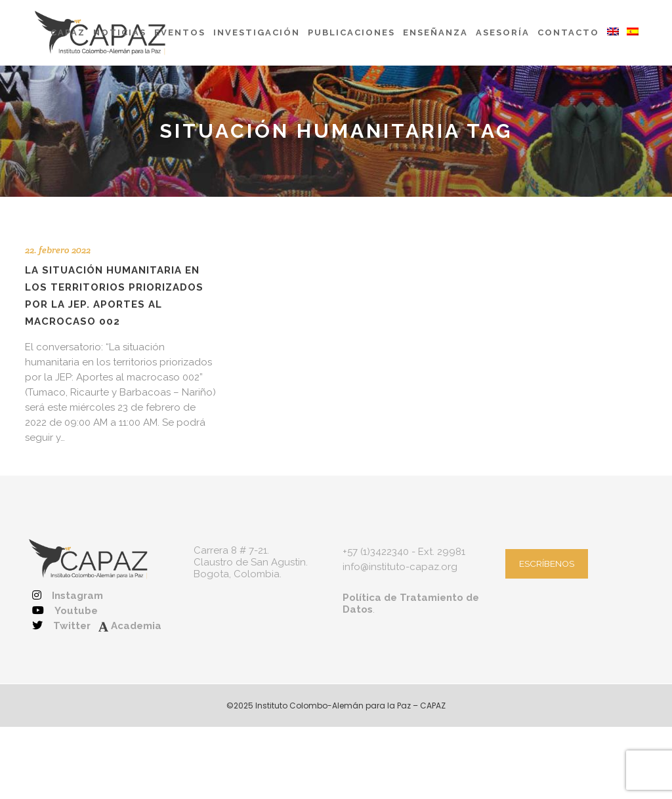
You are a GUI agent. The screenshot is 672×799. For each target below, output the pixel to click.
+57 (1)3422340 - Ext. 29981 (404, 552)
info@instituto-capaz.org (400, 567)
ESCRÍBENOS (547, 563)
